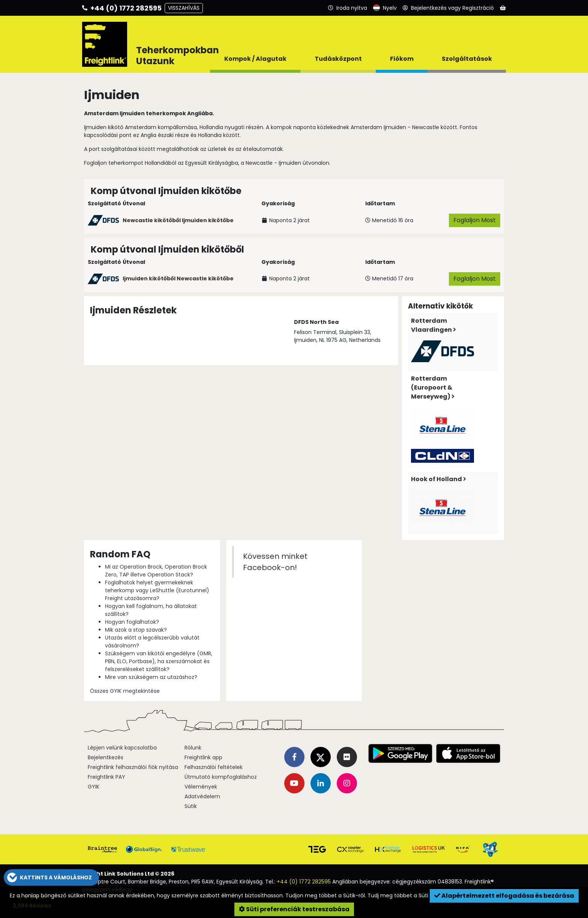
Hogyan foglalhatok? (132, 622)
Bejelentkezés (106, 757)
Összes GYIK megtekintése (125, 691)
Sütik (191, 806)
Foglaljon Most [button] (475, 220)
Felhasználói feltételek (214, 767)
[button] (51, 877)
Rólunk (193, 748)
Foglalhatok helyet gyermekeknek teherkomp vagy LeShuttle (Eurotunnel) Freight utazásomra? (157, 590)
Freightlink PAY (106, 777)
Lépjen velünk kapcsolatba (122, 748)
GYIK (94, 787)
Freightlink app (203, 757)
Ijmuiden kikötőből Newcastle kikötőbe (178, 278)
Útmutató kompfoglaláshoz (221, 777)
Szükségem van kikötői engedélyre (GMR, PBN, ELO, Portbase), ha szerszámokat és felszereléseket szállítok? (159, 661)
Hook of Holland (439, 479)
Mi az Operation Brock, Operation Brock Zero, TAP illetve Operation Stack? (156, 571)
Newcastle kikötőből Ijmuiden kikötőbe (178, 220)
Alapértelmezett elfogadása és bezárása (504, 896)
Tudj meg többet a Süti (399, 895)
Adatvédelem (202, 796)
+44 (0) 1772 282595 (304, 882)
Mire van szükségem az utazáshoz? (151, 677)
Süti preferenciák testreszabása (294, 909)
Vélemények (201, 787)
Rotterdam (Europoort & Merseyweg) (433, 388)
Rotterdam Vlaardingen (433, 325)
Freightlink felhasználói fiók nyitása (133, 767)
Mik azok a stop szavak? (136, 630)
